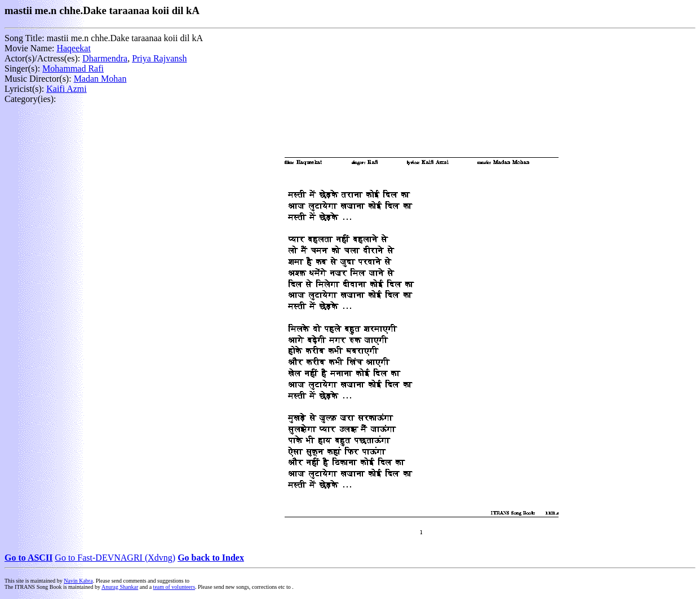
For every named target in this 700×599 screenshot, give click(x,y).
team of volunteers (174, 587)
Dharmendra (105, 58)
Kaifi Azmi (67, 89)
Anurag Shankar (120, 587)
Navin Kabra (78, 581)
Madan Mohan (100, 79)
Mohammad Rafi (73, 68)
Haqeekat (73, 48)
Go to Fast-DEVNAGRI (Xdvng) (115, 558)
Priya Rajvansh (159, 58)
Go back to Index (211, 558)
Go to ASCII (28, 558)
